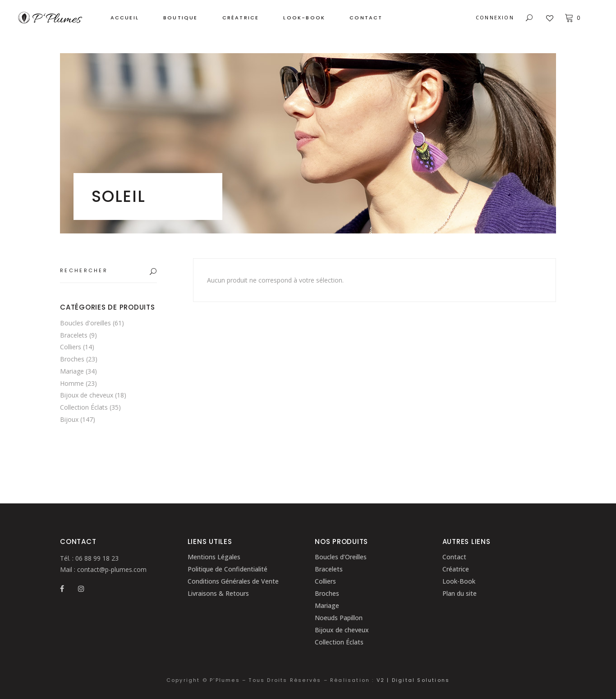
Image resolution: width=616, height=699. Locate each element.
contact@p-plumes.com (111, 569)
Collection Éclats (84, 407)
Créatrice (456, 569)
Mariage (72, 371)
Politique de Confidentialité (228, 569)
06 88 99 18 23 (96, 558)
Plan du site (460, 593)
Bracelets (74, 335)
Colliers (71, 347)
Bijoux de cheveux (87, 395)
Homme (72, 383)
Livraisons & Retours (218, 593)
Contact (454, 557)
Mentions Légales (214, 557)
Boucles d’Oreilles (341, 557)
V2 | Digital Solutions (413, 680)
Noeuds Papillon (339, 618)
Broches (72, 359)
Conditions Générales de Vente (233, 581)
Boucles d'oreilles (85, 323)
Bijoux (69, 419)
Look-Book (459, 581)
